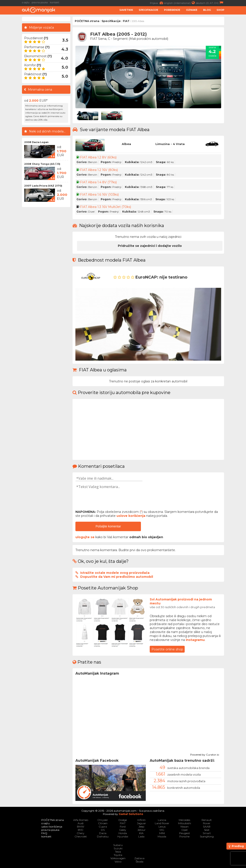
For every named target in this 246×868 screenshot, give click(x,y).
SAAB (207, 827)
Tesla (118, 852)
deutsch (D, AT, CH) (210, 3)
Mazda (162, 836)
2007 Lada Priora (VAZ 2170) (43, 186)
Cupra (103, 827)
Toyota (118, 855)
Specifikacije (149, 10)
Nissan (185, 827)
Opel (184, 830)
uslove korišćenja (131, 516)
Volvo (118, 862)
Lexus (162, 827)
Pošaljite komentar (108, 526)
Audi (81, 823)
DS (103, 830)
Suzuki (118, 848)
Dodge (123, 820)
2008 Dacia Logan (36, 142)
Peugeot (185, 833)
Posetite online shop (167, 649)
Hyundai (123, 836)
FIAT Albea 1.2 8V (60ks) (98, 157)
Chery (81, 833)
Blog (207, 10)
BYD (81, 830)
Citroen (103, 823)
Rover (207, 823)
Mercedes (184, 820)
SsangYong (207, 836)
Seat (207, 830)
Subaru (118, 845)
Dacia (103, 833)
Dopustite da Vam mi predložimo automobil (117, 577)
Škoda (139, 862)
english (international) (180, 3)
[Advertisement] (46, 275)
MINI (162, 833)
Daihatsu (103, 836)
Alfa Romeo (81, 820)
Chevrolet (81, 836)
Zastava (139, 858)
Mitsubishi (185, 823)
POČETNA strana (87, 21)
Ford (123, 827)
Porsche (184, 836)
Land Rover (162, 823)
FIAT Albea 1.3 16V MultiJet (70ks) (106, 207)
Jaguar (141, 823)
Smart (207, 833)
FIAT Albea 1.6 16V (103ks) (99, 195)
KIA (141, 833)
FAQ (44, 833)
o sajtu (26, 2)
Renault (207, 820)
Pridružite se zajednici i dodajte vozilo (150, 246)
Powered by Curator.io (205, 754)
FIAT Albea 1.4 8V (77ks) (98, 182)
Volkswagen (118, 858)
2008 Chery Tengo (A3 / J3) (42, 164)
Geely (123, 830)
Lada (141, 836)
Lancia (162, 820)
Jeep (141, 827)
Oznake (192, 10)
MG (162, 830)
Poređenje (172, 10)
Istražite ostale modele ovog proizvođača (115, 573)
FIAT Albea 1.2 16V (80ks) (99, 170)
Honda (123, 833)
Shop (220, 10)
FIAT (126, 21)
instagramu (195, 640)
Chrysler (103, 820)
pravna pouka (40, 2)
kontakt (55, 2)
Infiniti (141, 820)
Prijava (157, 3)
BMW (81, 827)
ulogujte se (85, 537)
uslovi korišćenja (52, 827)
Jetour (141, 830)
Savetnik (126, 10)
